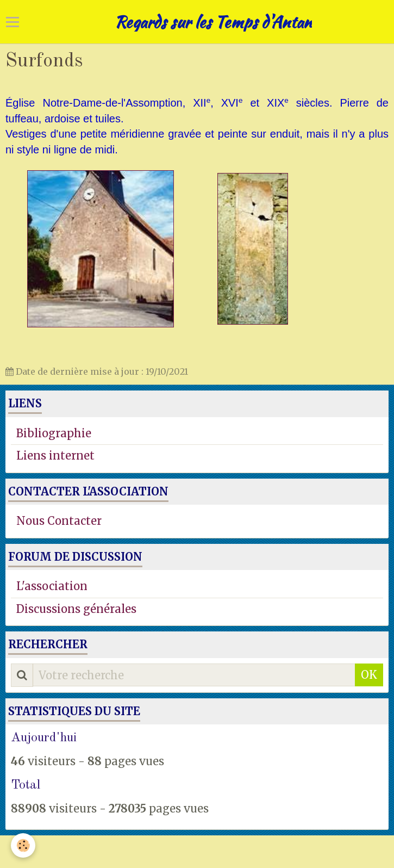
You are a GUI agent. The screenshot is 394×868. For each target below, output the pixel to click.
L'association (52, 586)
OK (369, 675)
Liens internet (55, 455)
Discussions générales (76, 609)
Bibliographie (54, 433)
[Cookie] (23, 845)
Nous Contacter (59, 521)
